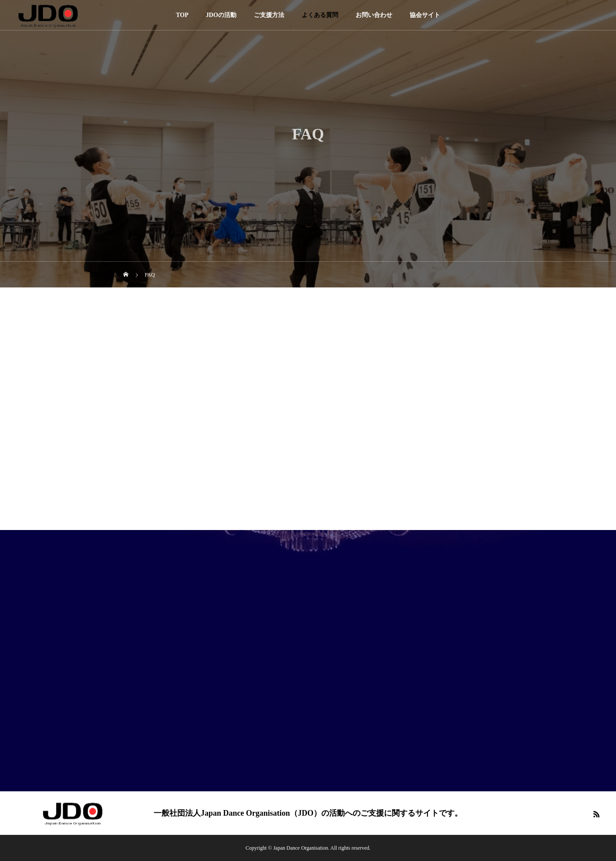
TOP (182, 15)
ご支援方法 (269, 15)
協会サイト (425, 15)
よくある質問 (320, 15)
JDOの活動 (221, 15)
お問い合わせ (374, 15)
